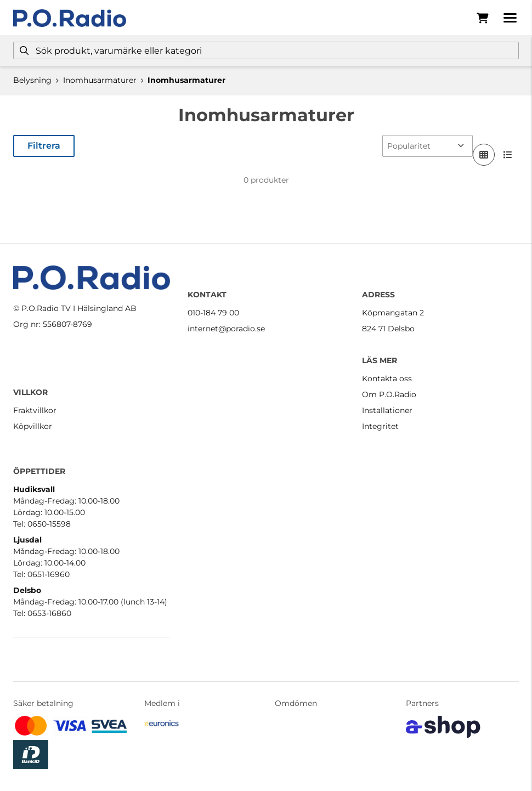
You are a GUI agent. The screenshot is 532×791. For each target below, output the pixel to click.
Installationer (387, 410)
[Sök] (266, 50)
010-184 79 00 (213, 313)
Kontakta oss (387, 378)
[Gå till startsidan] (70, 18)
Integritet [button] (380, 426)
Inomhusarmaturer (100, 80)
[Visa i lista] (508, 155)
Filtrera (44, 146)
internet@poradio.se (226, 329)
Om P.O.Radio (389, 394)
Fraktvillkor (35, 410)
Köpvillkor (33, 426)
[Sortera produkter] (428, 146)
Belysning (32, 80)
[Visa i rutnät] (484, 155)
